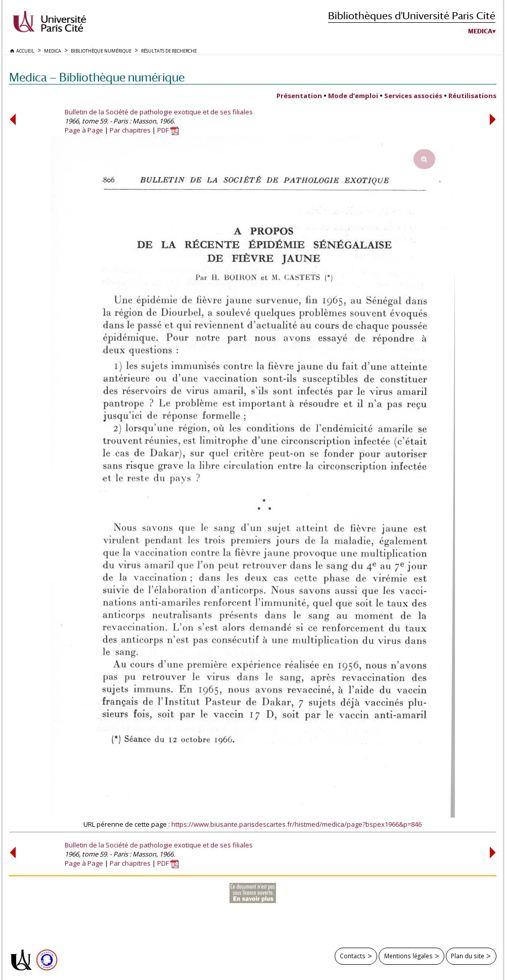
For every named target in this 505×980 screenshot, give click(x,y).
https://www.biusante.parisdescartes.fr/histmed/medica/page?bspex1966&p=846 (296, 824)
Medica (480, 31)
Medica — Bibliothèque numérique (97, 77)
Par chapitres (130, 130)
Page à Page (84, 130)
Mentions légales (408, 956)
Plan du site (468, 956)
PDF (168, 130)
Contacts (353, 956)
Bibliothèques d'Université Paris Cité (412, 15)
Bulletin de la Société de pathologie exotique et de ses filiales (159, 112)
